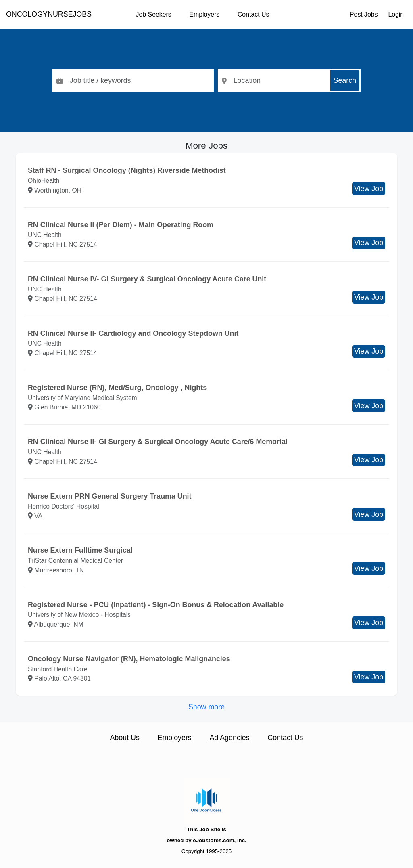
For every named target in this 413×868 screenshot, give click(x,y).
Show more (206, 707)
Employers (204, 14)
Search (345, 80)
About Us (124, 738)
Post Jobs (364, 14)
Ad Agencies (229, 738)
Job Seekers (154, 14)
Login (396, 14)
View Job (369, 189)
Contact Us (253, 14)
